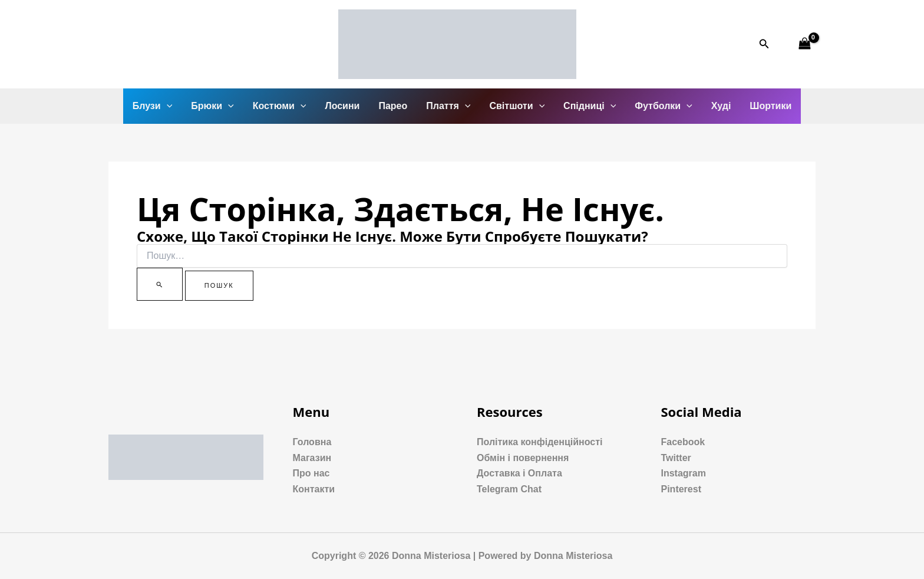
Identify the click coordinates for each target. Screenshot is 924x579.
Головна (312, 442)
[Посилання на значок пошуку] (764, 44)
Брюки (212, 106)
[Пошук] (160, 284)
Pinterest (681, 489)
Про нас (311, 473)
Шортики (770, 106)
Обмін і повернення (523, 458)
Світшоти (517, 106)
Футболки (663, 106)
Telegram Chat (509, 489)
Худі (721, 106)
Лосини (342, 106)
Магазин (312, 458)
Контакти (314, 489)
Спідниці (590, 106)
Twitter (676, 458)
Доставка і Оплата (519, 473)
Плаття (448, 106)
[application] (167, 106)
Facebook (683, 442)
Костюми (280, 106)
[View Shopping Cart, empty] (804, 44)
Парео (393, 106)
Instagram (684, 473)
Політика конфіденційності (539, 442)
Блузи (153, 106)
